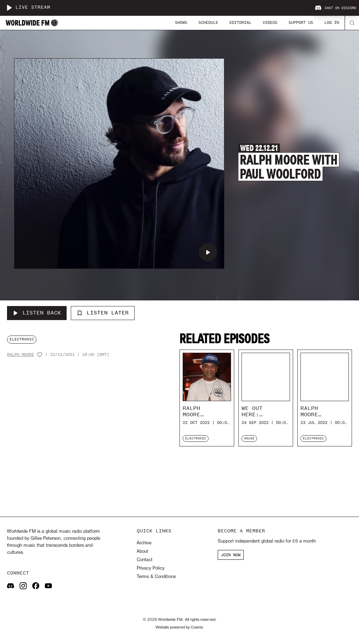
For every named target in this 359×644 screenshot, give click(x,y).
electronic (22, 339)
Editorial (240, 22)
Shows (181, 22)
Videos (270, 22)
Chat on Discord (336, 8)
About (143, 552)
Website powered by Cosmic (179, 628)
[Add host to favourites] (40, 355)
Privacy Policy (151, 568)
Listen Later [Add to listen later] (103, 313)
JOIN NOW (231, 555)
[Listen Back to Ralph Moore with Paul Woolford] (37, 313)
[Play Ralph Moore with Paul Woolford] (208, 252)
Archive (144, 543)
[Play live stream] (9, 8)
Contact (145, 560)
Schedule (208, 22)
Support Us (301, 22)
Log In (332, 22)
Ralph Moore (21, 355)
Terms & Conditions (156, 577)
